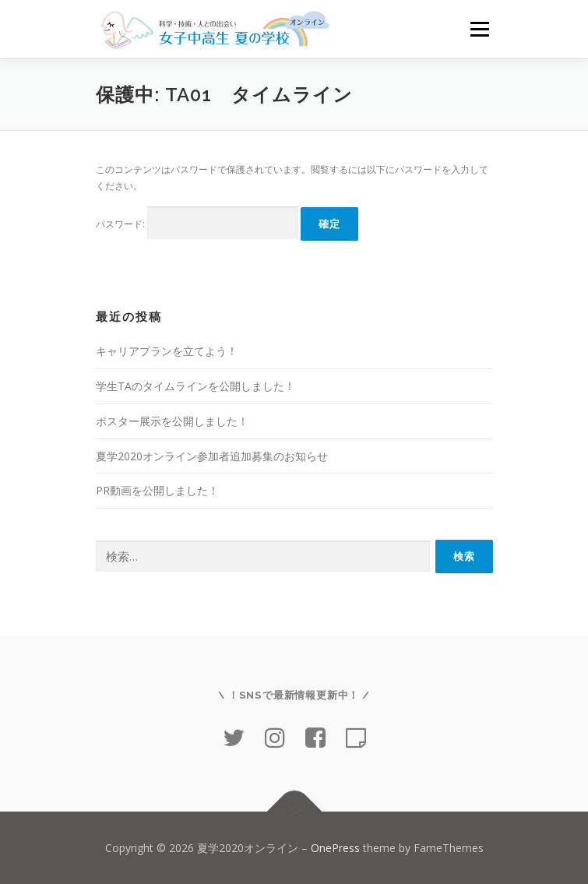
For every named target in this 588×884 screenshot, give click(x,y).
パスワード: (197, 223)
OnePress (335, 848)
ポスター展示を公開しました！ (172, 421)
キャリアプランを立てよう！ (167, 351)
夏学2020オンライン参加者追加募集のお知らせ (212, 456)
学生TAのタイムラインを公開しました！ (195, 386)
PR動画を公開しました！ (157, 490)
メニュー (479, 29)
